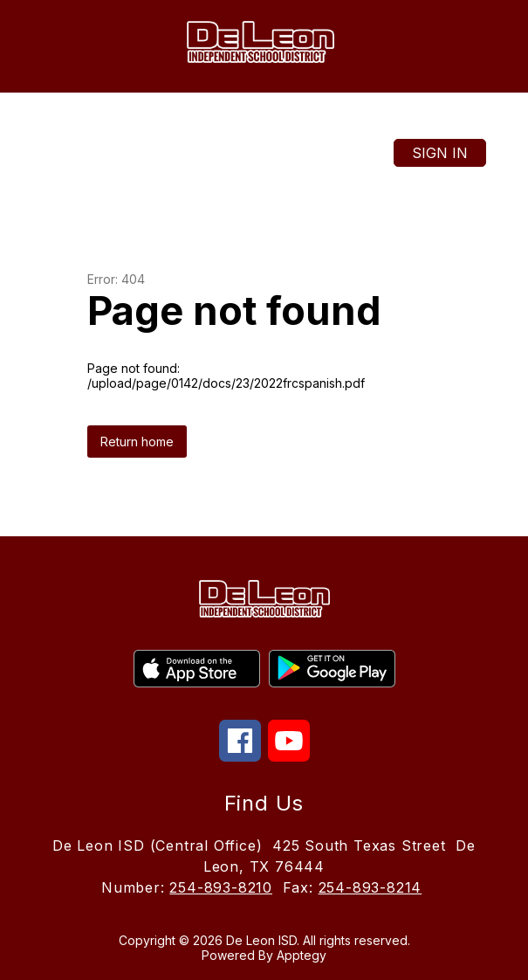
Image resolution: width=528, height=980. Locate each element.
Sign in (440, 153)
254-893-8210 (221, 887)
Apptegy (302, 955)
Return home (137, 442)
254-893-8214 (370, 887)
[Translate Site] (240, 121)
